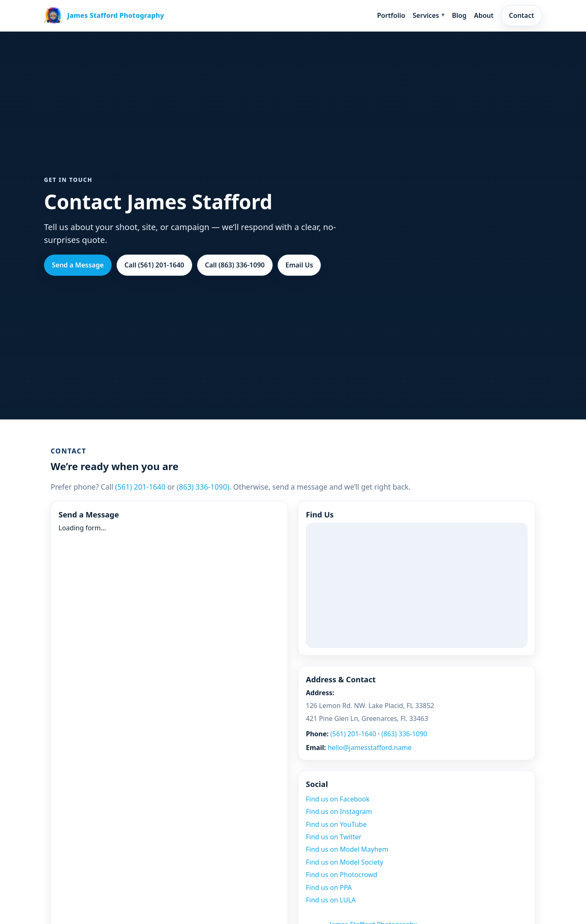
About (484, 15)
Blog (459, 15)
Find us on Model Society (344, 862)
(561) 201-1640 (140, 487)
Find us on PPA (329, 887)
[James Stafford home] (104, 15)
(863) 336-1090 (404, 734)
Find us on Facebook (338, 799)
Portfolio (391, 15)
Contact (521, 15)
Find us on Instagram (339, 811)
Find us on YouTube (336, 824)
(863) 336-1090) (203, 487)
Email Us (299, 265)
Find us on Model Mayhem (347, 849)
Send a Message (78, 265)
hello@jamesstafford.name (369, 748)
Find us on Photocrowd (342, 875)
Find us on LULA (331, 900)
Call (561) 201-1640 (154, 265)
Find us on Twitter (334, 837)
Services (426, 15)
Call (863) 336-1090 (235, 265)
